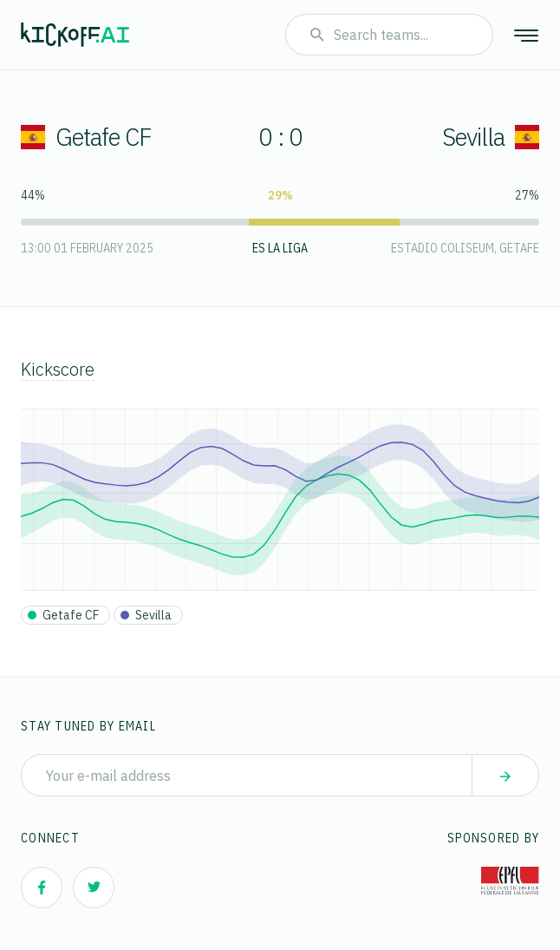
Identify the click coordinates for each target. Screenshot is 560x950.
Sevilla (491, 137)
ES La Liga (280, 248)
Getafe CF (86, 137)
